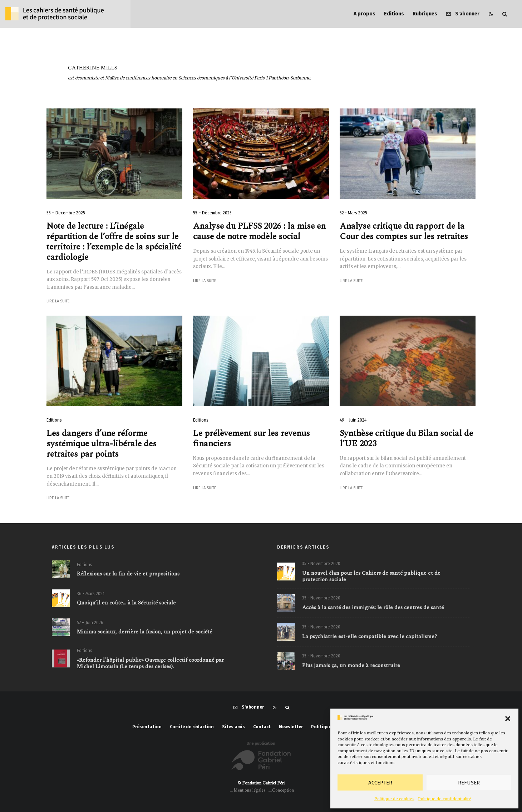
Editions (394, 14)
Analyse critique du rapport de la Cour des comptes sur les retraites (404, 232)
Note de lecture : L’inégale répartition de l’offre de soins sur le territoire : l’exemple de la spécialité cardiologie (114, 242)
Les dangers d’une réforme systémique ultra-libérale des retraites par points (102, 444)
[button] (508, 719)
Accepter (380, 783)
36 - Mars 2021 (91, 596)
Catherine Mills (93, 68)
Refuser (469, 783)
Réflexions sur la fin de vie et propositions (128, 575)
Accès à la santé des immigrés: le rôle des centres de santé (373, 610)
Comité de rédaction (192, 727)
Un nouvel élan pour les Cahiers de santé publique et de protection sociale (371, 577)
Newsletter (291, 727)
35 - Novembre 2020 (321, 564)
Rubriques (425, 14)
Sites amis (233, 727)
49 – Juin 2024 (353, 420)
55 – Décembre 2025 (66, 213)
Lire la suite (58, 301)
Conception (283, 790)
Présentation (147, 727)
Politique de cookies (394, 799)
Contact (262, 727)
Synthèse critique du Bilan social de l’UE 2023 (406, 439)
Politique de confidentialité (445, 799)
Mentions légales (250, 790)
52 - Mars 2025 (353, 213)
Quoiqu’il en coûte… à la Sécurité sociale (126, 606)
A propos (365, 14)
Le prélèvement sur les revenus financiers (252, 439)
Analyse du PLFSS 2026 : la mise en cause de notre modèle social (259, 232)
